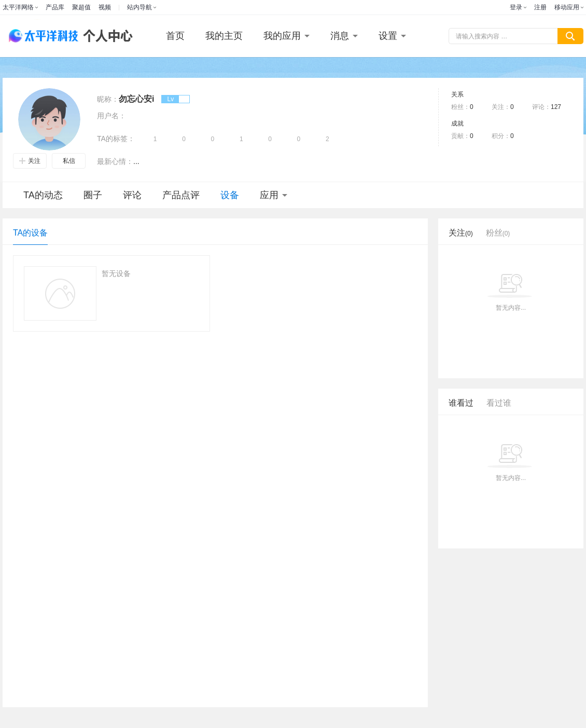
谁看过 (461, 403)
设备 (230, 195)
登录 (516, 7)
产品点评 (181, 195)
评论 (132, 195)
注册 (540, 7)
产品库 (55, 7)
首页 (175, 36)
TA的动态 (43, 195)
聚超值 (81, 7)
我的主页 (224, 36)
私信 (69, 161)
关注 (30, 161)
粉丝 (498, 233)
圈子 (93, 195)
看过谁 (499, 403)
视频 (105, 7)
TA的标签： (116, 139)
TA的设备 (30, 233)
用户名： (111, 116)
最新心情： (115, 161)
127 (556, 107)
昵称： (108, 99)
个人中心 (105, 36)
